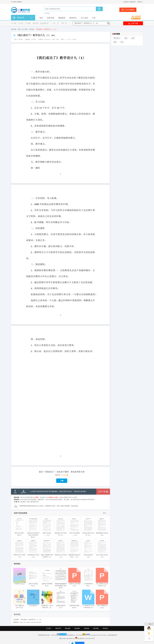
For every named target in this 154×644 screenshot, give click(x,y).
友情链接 (86, 628)
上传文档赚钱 (128, 10)
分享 (21, 23)
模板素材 (62, 18)
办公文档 (84, 18)
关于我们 (49, 628)
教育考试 (73, 18)
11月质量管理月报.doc (88, 577)
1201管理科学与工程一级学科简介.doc (88, 599)
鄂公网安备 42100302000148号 (86, 639)
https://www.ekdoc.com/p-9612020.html (31, 622)
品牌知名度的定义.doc (61, 599)
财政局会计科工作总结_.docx (61, 526)
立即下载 (133, 23)
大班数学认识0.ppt (19, 576)
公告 (94, 18)
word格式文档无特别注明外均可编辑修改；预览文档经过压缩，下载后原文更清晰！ (58, 492)
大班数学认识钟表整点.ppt (74, 577)
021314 (21, 39)
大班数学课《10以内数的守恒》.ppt (47, 599)
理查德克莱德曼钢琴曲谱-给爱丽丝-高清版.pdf (61, 578)
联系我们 (105, 628)
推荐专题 (51, 18)
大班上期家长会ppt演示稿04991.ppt (102, 577)
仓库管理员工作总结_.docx (33, 548)
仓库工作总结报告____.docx (74, 526)
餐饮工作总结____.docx (47, 526)
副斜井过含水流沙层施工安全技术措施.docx (33, 527)
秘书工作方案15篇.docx (19, 526)
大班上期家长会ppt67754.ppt (19, 599)
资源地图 (77, 628)
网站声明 (58, 628)
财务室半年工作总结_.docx (19, 548)
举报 (36, 23)
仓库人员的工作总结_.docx (102, 548)
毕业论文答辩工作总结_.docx (88, 526)
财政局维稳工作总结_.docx (102, 526)
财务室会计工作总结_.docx (61, 548)
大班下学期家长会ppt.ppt (102, 599)
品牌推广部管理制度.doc (47, 577)
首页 (41, 18)
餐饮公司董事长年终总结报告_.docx (47, 548)
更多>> (105, 513)
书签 (14, 23)
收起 (151, 624)
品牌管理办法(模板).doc (74, 599)
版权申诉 (44, 23)
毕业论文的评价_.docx (88, 548)
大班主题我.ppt (33, 598)
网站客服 (96, 628)
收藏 (28, 23)
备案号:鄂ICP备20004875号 (67, 639)
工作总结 (31, 29)
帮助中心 (140, 2)
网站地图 (68, 628)
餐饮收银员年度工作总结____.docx (74, 548)
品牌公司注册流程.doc (33, 577)
